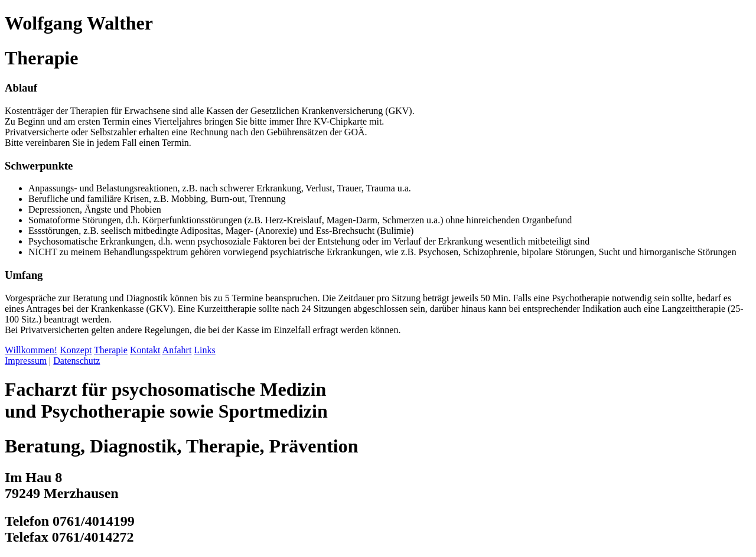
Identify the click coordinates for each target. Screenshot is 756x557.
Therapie (111, 350)
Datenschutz (76, 361)
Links (204, 350)
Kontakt (145, 350)
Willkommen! (31, 350)
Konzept (76, 350)
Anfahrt (177, 350)
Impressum (26, 361)
